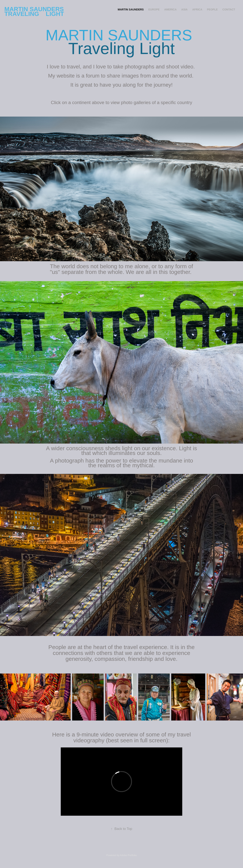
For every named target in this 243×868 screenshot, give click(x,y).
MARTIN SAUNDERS (131, 9)
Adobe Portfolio (128, 855)
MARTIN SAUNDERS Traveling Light (35, 11)
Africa (197, 9)
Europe (154, 9)
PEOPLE (212, 9)
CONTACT (229, 9)
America (170, 9)
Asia (184, 9)
